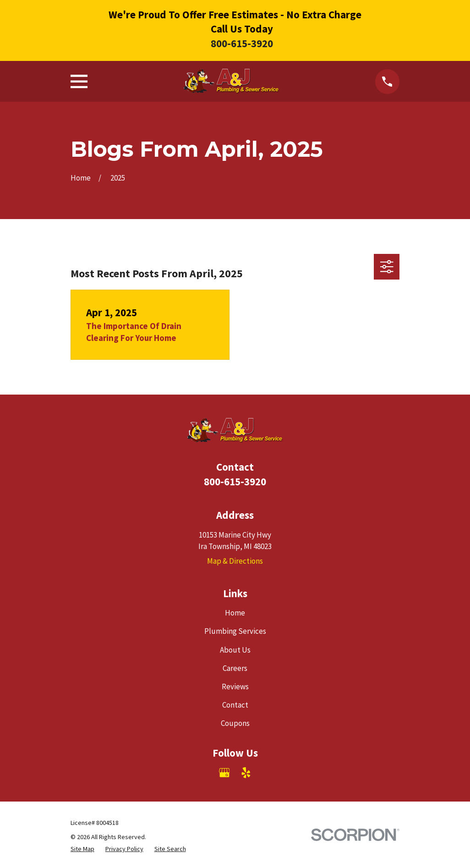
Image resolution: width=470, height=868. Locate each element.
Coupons (235, 723)
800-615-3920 (242, 43)
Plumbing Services (235, 631)
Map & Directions (235, 561)
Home (235, 613)
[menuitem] (82, 849)
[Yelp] (246, 773)
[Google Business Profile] (224, 773)
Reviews (235, 687)
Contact (235, 705)
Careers (235, 668)
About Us (235, 650)
